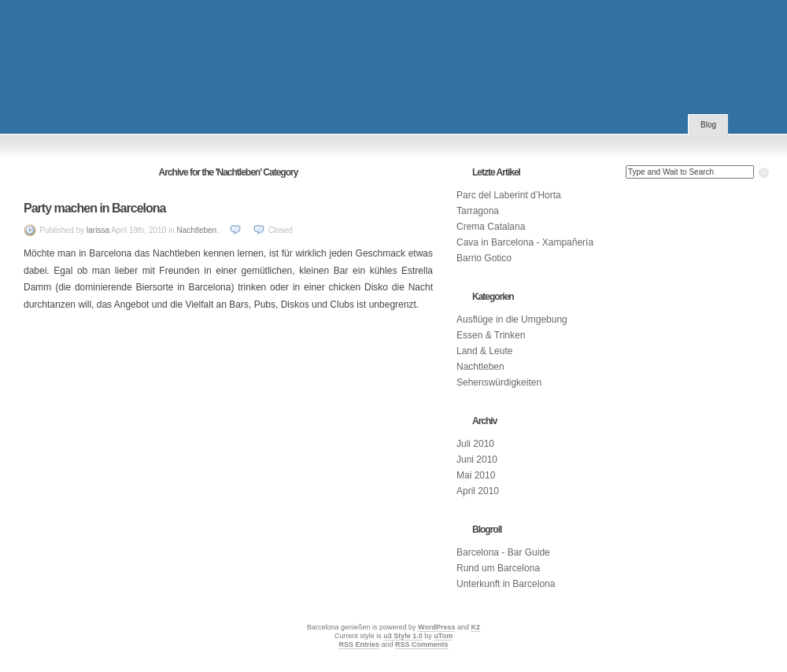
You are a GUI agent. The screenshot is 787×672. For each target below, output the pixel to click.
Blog (708, 125)
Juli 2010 (475, 444)
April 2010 (478, 491)
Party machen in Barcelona (94, 208)
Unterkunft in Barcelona (506, 584)
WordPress (436, 627)
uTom (443, 636)
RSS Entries (359, 644)
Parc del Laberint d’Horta (509, 195)
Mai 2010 (476, 475)
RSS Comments (422, 644)
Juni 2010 (477, 460)
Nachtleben (197, 230)
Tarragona (478, 211)
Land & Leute (484, 351)
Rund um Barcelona (498, 568)
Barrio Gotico (484, 258)
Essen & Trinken (491, 335)
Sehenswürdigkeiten (499, 382)
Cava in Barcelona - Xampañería (525, 242)
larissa (98, 230)
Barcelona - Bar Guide (503, 552)
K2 (475, 627)
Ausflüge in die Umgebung (512, 319)
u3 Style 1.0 (403, 636)
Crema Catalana (491, 227)
